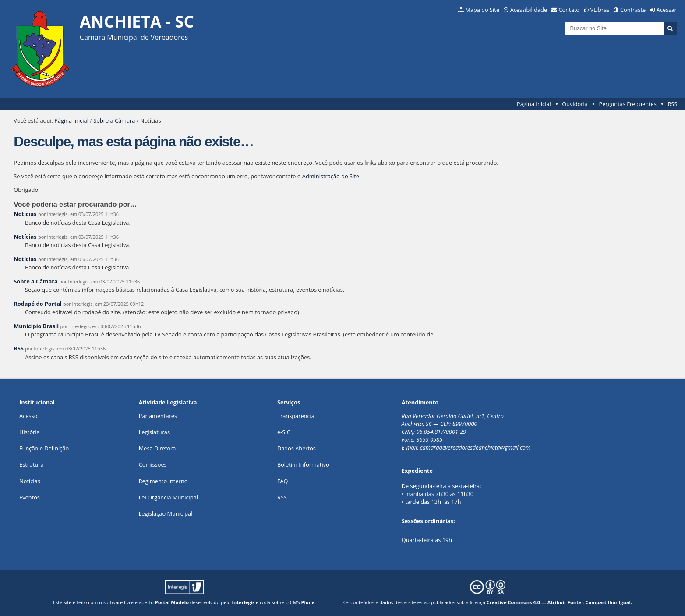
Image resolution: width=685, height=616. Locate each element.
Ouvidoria (575, 104)
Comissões (153, 464)
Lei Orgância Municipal (168, 497)
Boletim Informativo (303, 464)
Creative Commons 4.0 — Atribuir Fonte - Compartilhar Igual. (560, 602)
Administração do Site (331, 176)
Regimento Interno (163, 481)
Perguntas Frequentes (627, 104)
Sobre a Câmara (114, 120)
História (30, 432)
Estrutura (32, 464)
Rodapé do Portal (38, 304)
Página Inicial (534, 104)
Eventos (30, 497)
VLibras (600, 10)
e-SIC (284, 432)
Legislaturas (154, 432)
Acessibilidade (529, 10)
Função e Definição (44, 448)
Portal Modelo (172, 602)
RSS (672, 104)
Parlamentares (158, 416)
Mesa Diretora (157, 448)
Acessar (667, 10)
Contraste (633, 10)
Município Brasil (36, 326)
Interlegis (243, 602)
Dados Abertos (297, 448)
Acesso (28, 416)
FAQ (283, 481)
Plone (308, 602)
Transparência (296, 416)
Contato (569, 10)
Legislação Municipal (166, 513)
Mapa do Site (482, 10)
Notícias (25, 214)
